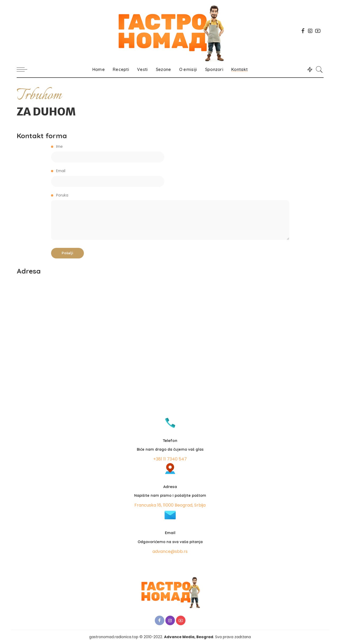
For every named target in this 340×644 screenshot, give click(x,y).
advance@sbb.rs (170, 551)
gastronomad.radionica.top (114, 637)
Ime (170, 153)
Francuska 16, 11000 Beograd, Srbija (170, 505)
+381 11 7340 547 (170, 459)
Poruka (170, 216)
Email (170, 178)
